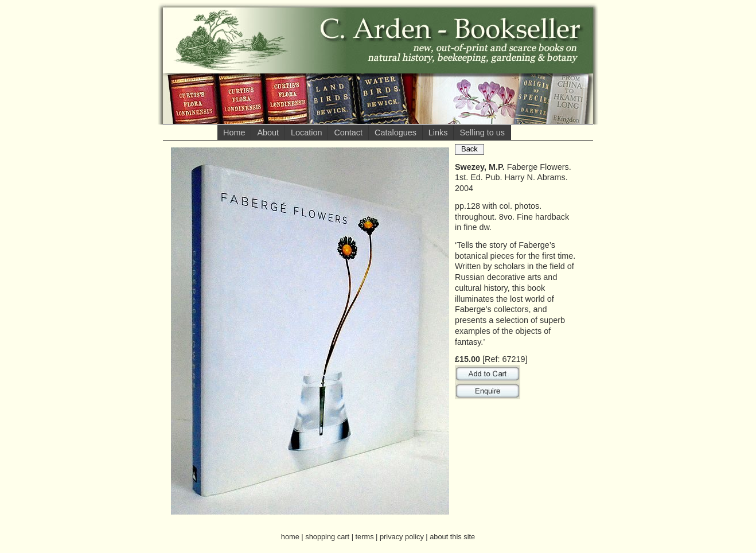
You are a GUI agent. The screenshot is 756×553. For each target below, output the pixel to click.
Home (234, 133)
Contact (348, 133)
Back (469, 149)
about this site (452, 537)
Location (306, 133)
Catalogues (395, 133)
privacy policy (402, 537)
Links (438, 133)
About (268, 133)
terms (365, 537)
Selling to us (482, 133)
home (290, 537)
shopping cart (327, 537)
